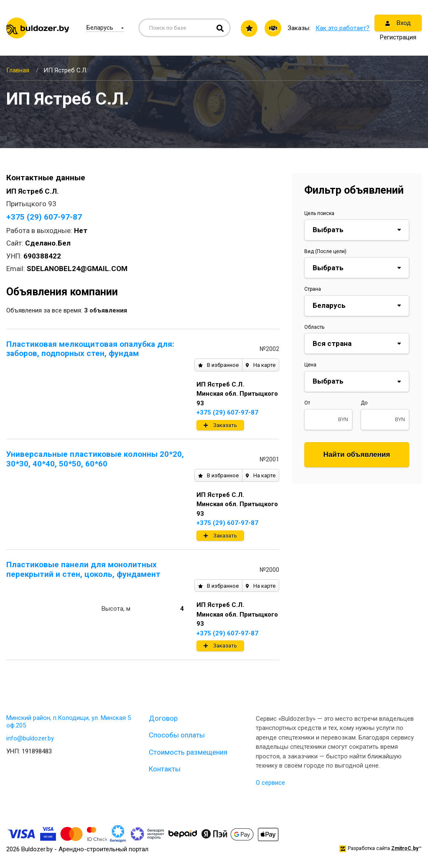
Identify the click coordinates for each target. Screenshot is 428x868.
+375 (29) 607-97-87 (44, 217)
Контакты (165, 769)
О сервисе (270, 783)
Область (314, 327)
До (364, 403)
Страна (313, 289)
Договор (163, 718)
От (307, 403)
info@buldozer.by (30, 738)
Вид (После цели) (325, 251)
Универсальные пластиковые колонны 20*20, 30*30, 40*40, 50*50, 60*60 (95, 459)
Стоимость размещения (188, 752)
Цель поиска (319, 213)
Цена (310, 365)
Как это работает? (343, 28)
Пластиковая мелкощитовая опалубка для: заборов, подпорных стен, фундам (90, 349)
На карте (261, 365)
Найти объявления (357, 454)
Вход (398, 23)
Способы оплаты (177, 735)
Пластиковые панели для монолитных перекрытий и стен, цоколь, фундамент (83, 569)
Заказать (220, 425)
